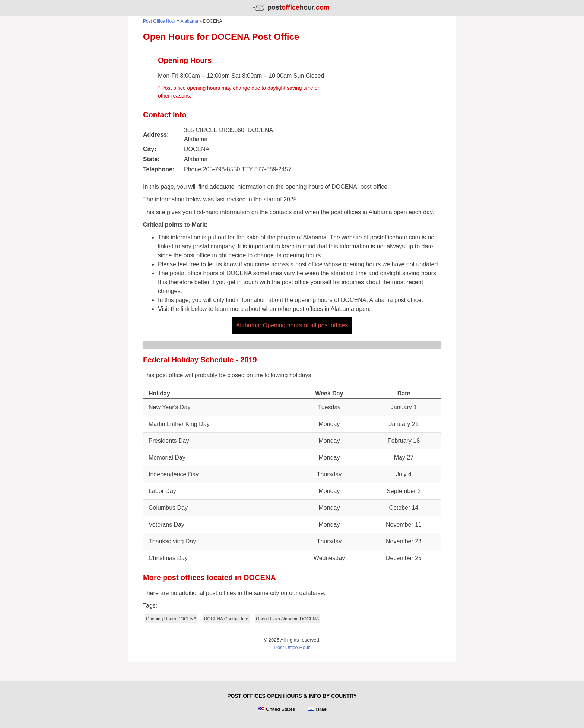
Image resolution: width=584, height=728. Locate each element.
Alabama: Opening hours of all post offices (292, 325)
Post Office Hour (159, 21)
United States (277, 709)
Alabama (189, 21)
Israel (318, 709)
